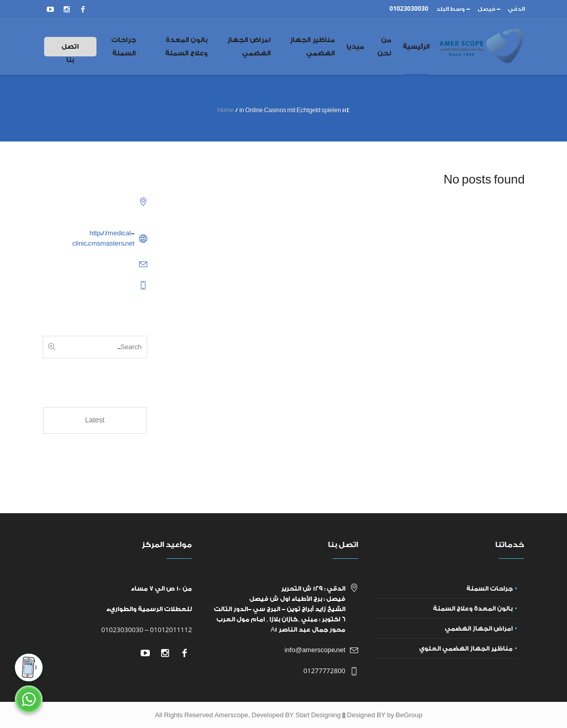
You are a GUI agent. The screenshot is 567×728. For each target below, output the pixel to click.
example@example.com (99, 264)
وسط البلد (451, 9)
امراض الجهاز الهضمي (479, 629)
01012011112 (171, 630)
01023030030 (122, 630)
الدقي (516, 9)
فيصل (486, 9)
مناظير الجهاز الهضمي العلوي (466, 649)
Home (225, 110)
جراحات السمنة (490, 589)
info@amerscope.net (315, 650)
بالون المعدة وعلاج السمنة (473, 609)
